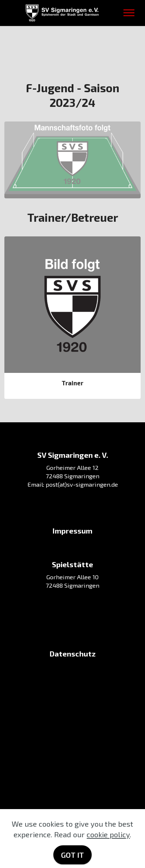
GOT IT (72, 855)
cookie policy (108, 834)
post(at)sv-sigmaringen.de (82, 484)
